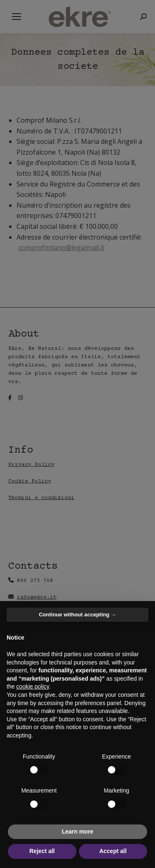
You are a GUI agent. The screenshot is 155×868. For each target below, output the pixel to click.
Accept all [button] (113, 851)
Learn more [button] (77, 832)
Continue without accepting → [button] (77, 615)
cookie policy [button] (32, 686)
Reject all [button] (42, 851)
